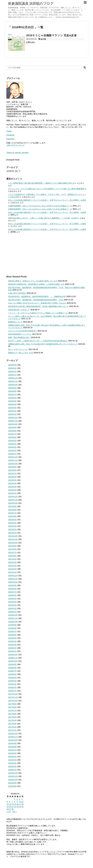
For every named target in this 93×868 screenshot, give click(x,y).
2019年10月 (13, 622)
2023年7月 (13, 474)
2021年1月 (13, 572)
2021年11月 (13, 539)
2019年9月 (13, 625)
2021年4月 (13, 562)
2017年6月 (13, 714)
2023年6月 (13, 477)
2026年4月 (13, 365)
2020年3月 (13, 605)
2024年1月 (13, 454)
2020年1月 (13, 612)
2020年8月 (13, 589)
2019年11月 (13, 618)
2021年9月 (13, 546)
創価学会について (15, 322)
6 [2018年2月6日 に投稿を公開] (10, 802)
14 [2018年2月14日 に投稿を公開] (13, 804)
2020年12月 (13, 576)
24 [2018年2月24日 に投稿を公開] (20, 807)
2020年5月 (13, 599)
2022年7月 (13, 513)
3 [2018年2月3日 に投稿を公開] (20, 799)
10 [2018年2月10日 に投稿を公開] (20, 802)
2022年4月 (13, 523)
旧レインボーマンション (18, 349)
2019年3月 (13, 645)
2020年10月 (13, 582)
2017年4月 (13, 720)
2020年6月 (13, 595)
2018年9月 (13, 664)
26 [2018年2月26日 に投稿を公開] (8, 809)
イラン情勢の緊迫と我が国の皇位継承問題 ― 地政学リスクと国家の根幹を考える (41, 183)
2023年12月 (13, 457)
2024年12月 (13, 418)
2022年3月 (13, 526)
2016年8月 (13, 747)
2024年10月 (13, 424)
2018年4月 (13, 681)
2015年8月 (13, 786)
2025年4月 (13, 404)
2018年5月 (13, 678)
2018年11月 (13, 658)
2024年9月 (13, 427)
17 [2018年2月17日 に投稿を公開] (20, 804)
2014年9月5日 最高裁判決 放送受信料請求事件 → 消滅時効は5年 (37, 297)
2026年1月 (13, 375)
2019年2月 (13, 648)
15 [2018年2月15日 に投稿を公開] (15, 804)
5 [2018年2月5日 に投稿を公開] (7, 802)
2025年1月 (13, 414)
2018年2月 (13, 687)
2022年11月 (13, 500)
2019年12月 (13, 615)
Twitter (9, 131)
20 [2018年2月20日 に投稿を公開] (10, 807)
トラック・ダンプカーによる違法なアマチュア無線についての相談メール (38, 313)
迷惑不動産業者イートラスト (20, 334)
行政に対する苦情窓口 (17, 293)
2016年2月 (13, 766)
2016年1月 (13, 770)
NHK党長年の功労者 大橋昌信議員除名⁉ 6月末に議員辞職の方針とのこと (38, 306)
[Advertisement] (46, 254)
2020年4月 (13, 602)
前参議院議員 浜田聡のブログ (31, 3)
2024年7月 (13, 434)
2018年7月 (13, 671)
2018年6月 (13, 674)
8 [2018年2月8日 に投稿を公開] (15, 802)
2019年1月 (13, 651)
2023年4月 (13, 483)
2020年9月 (13, 585)
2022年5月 (13, 520)
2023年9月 (13, 467)
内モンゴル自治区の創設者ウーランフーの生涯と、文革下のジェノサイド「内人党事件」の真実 (47, 200)
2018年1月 (13, 691)
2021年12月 (13, 536)
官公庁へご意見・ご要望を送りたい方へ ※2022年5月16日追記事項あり (38, 341)
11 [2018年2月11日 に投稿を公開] (23, 802)
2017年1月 (13, 730)
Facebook (10, 135)
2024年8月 (13, 431)
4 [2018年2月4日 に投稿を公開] (22, 799)
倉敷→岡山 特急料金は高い (19, 337)
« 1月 (8, 812)
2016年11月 (13, 737)
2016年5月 (13, 757)
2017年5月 (13, 717)
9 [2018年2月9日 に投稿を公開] (17, 802)
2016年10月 (13, 740)
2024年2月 (13, 451)
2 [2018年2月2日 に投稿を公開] (17, 799)
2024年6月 (13, 437)
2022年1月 (13, 533)
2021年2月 (13, 569)
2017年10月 (13, 701)
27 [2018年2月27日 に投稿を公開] (10, 809)
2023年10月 (13, 464)
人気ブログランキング (15, 145)
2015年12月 (13, 773)
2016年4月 (13, 760)
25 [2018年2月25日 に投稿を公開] (23, 807)
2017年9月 (13, 704)
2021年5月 (13, 559)
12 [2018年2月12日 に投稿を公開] (8, 804)
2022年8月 (13, 510)
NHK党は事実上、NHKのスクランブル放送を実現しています (33, 281)
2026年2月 (13, 372)
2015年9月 (13, 783)
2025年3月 (13, 408)
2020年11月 (13, 579)
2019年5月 (13, 638)
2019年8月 (13, 628)
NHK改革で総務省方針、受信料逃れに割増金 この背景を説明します (36, 284)
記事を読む (31, 42)
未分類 (43, 39)
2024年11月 (13, 421)
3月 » (14, 812)
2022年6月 (13, 516)
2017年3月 (13, 724)
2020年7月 (13, 592)
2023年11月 (13, 460)
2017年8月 (13, 707)
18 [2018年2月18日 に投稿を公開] (23, 804)
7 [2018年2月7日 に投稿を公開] (12, 802)
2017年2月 (13, 727)
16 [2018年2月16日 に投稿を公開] (18, 804)
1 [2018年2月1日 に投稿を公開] (15, 799)
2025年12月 (13, 378)
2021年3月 (13, 566)
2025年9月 (13, 388)
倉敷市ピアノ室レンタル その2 (21, 353)
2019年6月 (13, 635)
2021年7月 (13, 553)
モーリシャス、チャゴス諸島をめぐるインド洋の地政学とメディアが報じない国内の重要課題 (46, 189)
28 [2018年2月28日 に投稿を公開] (13, 809)
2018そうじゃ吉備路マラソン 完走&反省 (51, 35)
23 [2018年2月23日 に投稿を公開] (18, 807)
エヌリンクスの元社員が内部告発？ (23, 331)
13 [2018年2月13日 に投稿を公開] (10, 804)
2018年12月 (13, 655)
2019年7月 (13, 632)
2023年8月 (13, 470)
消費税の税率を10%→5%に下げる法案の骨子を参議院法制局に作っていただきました (43, 344)
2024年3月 (13, 447)
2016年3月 (13, 763)
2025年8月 (13, 391)
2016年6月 (13, 753)
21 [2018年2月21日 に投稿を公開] (13, 807)
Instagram (10, 139)
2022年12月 (13, 497)
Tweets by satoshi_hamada (17, 153)
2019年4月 (13, 641)
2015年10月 (13, 780)
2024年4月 (13, 444)
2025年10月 (13, 385)
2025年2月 (13, 411)
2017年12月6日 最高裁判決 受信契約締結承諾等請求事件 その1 (36, 300)
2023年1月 (13, 493)
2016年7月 (13, 750)
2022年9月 (13, 506)
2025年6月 (13, 398)
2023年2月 (13, 490)
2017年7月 (13, 711)
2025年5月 (13, 401)
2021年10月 (13, 543)
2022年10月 (13, 503)
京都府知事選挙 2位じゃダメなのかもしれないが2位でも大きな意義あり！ (39, 206)
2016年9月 (13, 743)
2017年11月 (13, 697)
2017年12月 (13, 694)
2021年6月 (13, 556)
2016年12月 (13, 734)
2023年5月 (13, 480)
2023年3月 (13, 487)
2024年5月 (13, 441)
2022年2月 (13, 530)
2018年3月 (13, 684)
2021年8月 (13, 549)
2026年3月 (13, 368)
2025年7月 (13, 395)
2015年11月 (13, 776)
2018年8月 (13, 668)
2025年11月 (13, 381)
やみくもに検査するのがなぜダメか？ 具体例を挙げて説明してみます (37, 303)
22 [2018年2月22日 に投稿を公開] (15, 807)
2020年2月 (13, 608)
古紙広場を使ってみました (19, 310)
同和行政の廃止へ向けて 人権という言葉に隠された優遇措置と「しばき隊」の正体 (43, 218)
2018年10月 (13, 661)
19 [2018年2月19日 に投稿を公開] (8, 807)
